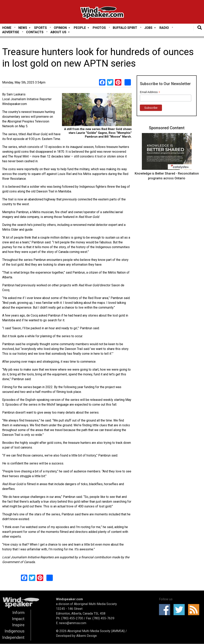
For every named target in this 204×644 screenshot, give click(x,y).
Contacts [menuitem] (35, 32)
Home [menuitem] (7, 28)
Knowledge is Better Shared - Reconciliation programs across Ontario (167, 176)
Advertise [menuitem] (11, 32)
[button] (97, 110)
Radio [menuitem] (164, 28)
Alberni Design (87, 636)
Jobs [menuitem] (148, 28)
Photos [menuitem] (99, 28)
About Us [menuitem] (58, 32)
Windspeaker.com (69, 599)
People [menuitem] (80, 28)
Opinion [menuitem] (60, 28)
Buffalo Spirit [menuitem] (125, 28)
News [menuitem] (23, 28)
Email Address (150, 92)
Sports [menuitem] (40, 28)
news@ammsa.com (73, 623)
